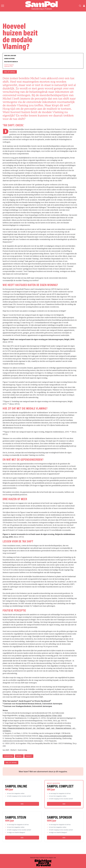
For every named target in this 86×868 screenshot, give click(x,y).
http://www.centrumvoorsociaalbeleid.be (56, 736)
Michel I (19, 756)
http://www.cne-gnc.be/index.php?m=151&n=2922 (41, 716)
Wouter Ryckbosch (11, 62)
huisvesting (8, 756)
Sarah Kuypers (9, 59)
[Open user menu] (84, 6)
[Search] (80, 6)
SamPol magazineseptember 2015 (9, 66)
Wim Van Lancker (10, 56)
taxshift (29, 756)
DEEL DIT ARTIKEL (10, 72)
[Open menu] (3, 6)
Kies (22, 804)
